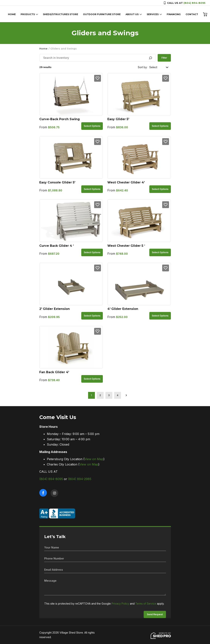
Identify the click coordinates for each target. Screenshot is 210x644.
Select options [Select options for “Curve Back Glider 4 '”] (92, 252)
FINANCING (175, 14)
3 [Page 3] (109, 395)
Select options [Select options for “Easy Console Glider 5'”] (92, 189)
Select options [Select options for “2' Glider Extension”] (92, 316)
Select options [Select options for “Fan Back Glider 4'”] (92, 379)
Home (43, 49)
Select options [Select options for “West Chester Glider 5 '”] (160, 252)
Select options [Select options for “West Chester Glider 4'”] (160, 189)
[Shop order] (159, 67)
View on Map (94, 459)
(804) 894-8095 (195, 3)
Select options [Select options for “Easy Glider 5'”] (160, 126)
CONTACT (193, 14)
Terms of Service (146, 604)
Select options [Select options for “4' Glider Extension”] (160, 316)
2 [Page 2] (100, 395)
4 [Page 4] (118, 395)
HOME (13, 14)
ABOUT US (133, 14)
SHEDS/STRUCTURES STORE (61, 14)
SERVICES (154, 14)
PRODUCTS (29, 14)
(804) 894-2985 (80, 479)
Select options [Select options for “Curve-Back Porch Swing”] (92, 126)
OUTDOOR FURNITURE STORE (103, 14)
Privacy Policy (120, 604)
